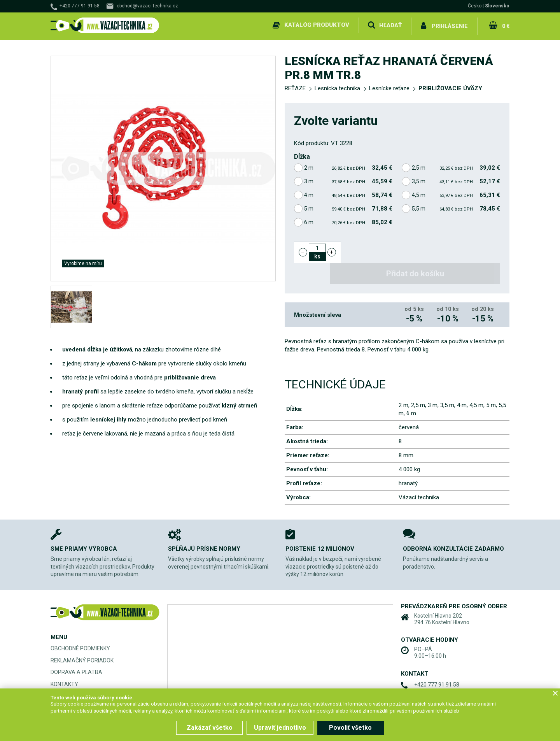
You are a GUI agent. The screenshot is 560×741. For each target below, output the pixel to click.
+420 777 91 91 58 (80, 6)
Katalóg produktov (316, 25)
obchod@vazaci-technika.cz (147, 6)
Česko (475, 6)
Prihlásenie (450, 25)
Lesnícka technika (337, 86)
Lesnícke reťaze (389, 86)
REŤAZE (295, 86)
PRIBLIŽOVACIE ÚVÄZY (450, 86)
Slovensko (497, 6)
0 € (505, 25)
